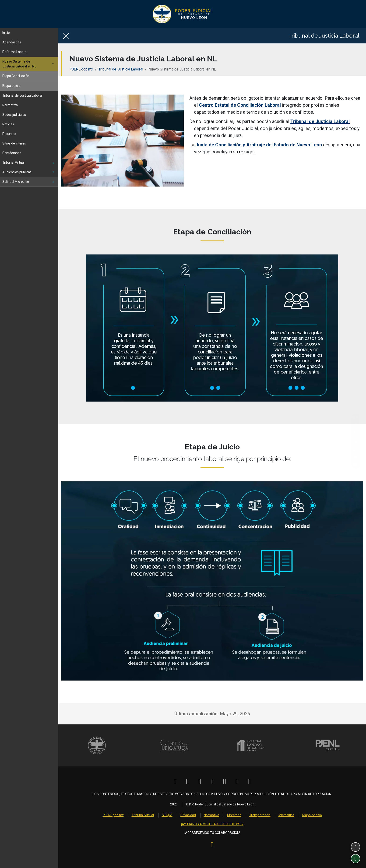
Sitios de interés (14, 143)
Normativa (10, 105)
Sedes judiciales (14, 115)
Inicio (6, 33)
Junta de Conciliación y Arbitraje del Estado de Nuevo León (259, 145)
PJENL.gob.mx (81, 69)
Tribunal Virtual (28, 162)
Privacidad (188, 815)
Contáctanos (12, 153)
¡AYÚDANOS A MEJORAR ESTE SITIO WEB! (212, 824)
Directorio (234, 815)
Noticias (8, 124)
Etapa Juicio (11, 86)
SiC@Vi (167, 815)
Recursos (9, 134)
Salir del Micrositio (28, 182)
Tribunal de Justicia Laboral (22, 95)
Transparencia (260, 815)
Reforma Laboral (15, 52)
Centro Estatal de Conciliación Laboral (240, 105)
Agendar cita (12, 42)
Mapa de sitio (312, 815)
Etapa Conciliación (16, 76)
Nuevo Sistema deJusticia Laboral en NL (19, 64)
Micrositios (286, 815)
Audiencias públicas (28, 172)
